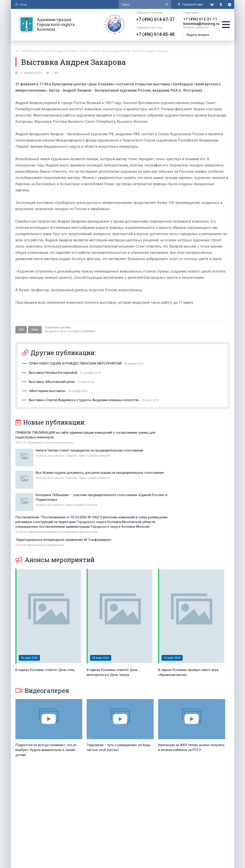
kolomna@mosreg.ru (199, 23)
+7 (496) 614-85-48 (153, 34)
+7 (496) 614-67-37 (153, 19)
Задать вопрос (196, 34)
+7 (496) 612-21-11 (197, 19)
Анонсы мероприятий (55, 506)
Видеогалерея (42, 637)
